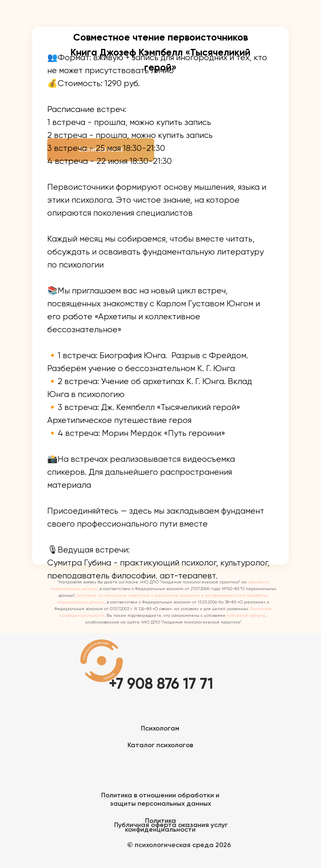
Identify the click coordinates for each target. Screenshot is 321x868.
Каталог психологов (160, 746)
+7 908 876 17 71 (161, 685)
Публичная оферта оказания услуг (171, 825)
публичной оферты (246, 616)
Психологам (160, 729)
